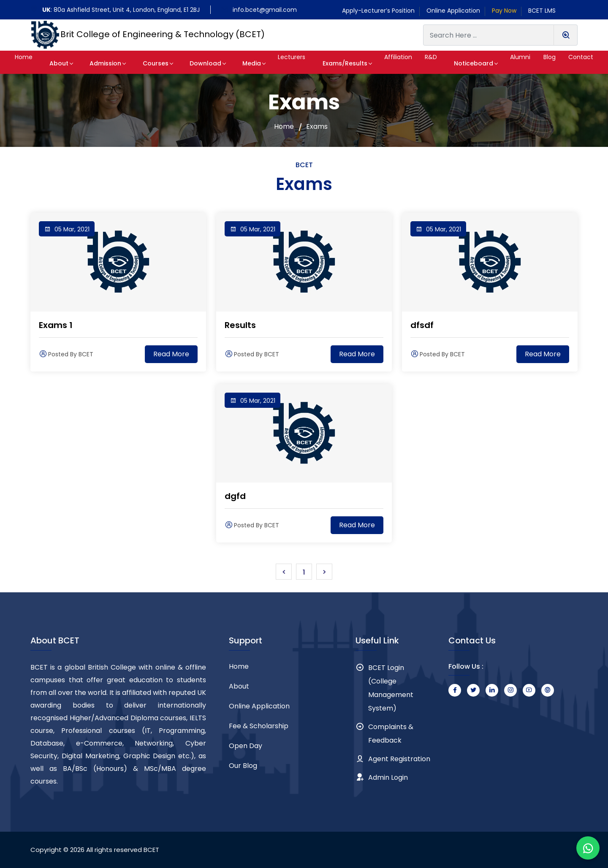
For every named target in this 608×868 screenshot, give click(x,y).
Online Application (453, 11)
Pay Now (504, 11)
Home (284, 127)
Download (194, 63)
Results (240, 325)
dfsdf (422, 325)
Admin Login (388, 777)
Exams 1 (56, 325)
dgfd (235, 496)
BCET (151, 850)
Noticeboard (460, 63)
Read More (171, 354)
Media (235, 63)
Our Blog (243, 766)
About (63, 63)
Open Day (246, 746)
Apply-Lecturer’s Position (378, 11)
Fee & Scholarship (259, 726)
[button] (28, 62)
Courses (149, 63)
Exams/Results (328, 63)
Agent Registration (399, 759)
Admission (104, 63)
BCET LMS (542, 11)
